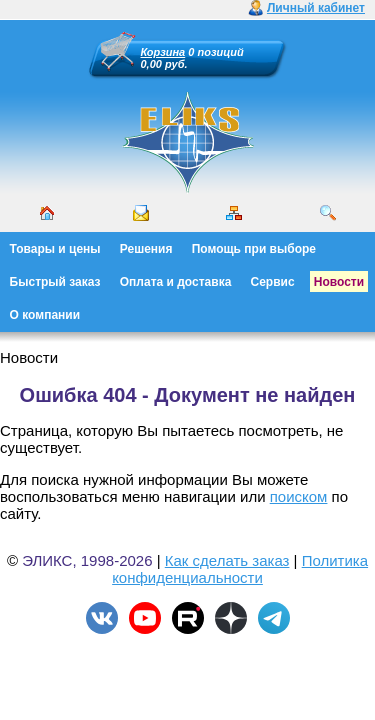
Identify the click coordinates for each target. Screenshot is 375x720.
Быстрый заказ (55, 282)
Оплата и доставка (176, 282)
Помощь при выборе (254, 249)
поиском (299, 496)
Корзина (163, 52)
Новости (339, 282)
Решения (146, 249)
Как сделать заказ (227, 560)
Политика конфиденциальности (240, 569)
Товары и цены (55, 249)
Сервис (273, 282)
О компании (45, 315)
